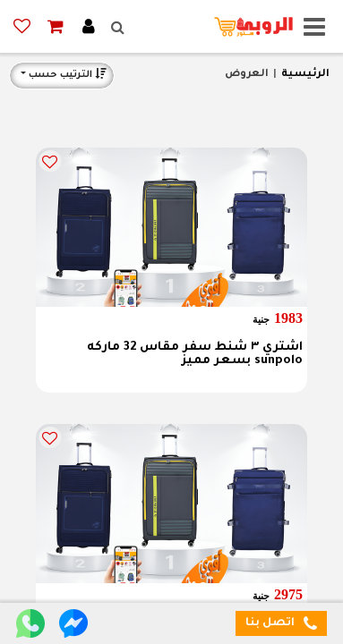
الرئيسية (305, 75)
